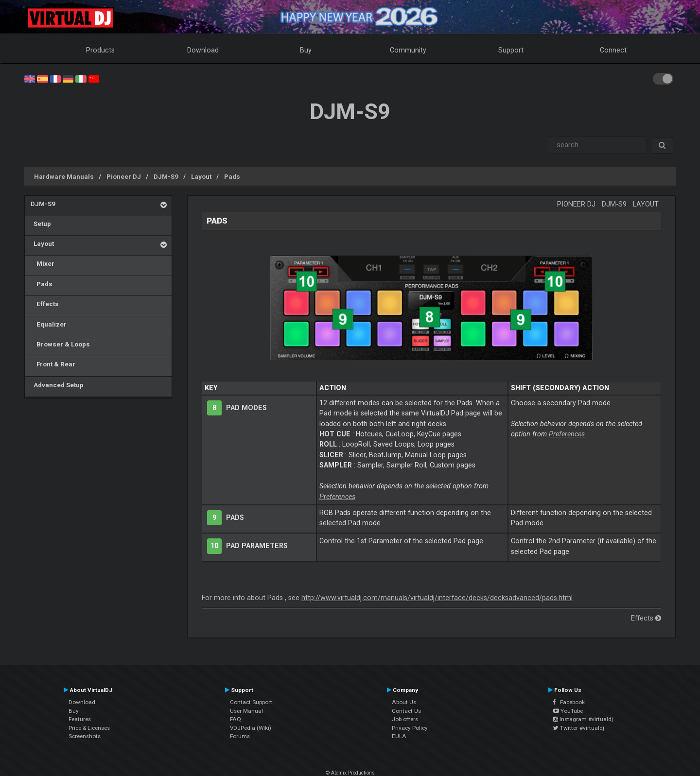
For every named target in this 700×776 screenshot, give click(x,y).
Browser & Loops (60, 344)
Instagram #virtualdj (583, 719)
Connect (613, 50)
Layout (201, 176)
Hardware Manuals (64, 176)
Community (408, 50)
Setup (41, 224)
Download (203, 50)
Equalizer (49, 324)
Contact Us (406, 711)
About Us (404, 702)
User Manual (246, 711)
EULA (399, 736)
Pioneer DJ (124, 176)
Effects (45, 304)
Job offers (405, 719)
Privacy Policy (410, 728)
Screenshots (85, 736)
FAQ (236, 719)
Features (80, 719)
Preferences (337, 497)
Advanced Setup (57, 385)
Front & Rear (53, 364)
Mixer (43, 263)
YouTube (568, 711)
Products (100, 50)
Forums (240, 736)
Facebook (569, 702)
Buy (306, 50)
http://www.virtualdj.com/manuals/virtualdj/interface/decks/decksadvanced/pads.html (437, 598)
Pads (232, 176)
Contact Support (251, 702)
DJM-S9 (166, 176)
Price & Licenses (89, 728)
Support (511, 50)
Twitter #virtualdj (579, 728)
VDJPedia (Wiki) (251, 728)
